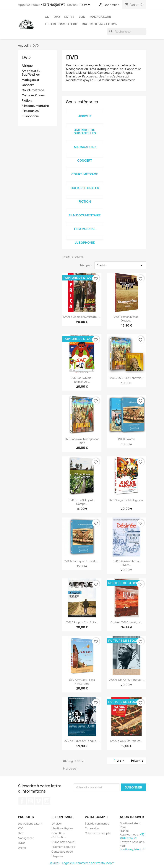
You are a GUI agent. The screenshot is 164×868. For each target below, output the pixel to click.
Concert (28, 85)
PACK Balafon (127, 439)
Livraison (57, 824)
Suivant (138, 761)
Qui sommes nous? (64, 842)
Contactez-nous (62, 852)
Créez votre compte (98, 833)
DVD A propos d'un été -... (82, 622)
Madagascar (100, 17)
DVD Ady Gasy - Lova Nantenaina (82, 682)
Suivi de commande (97, 824)
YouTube (30, 801)
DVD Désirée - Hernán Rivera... (127, 563)
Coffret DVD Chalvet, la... (127, 622)
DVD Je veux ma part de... (126, 741)
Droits (22, 848)
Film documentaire (35, 106)
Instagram (47, 801)
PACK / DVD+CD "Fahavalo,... (127, 378)
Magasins (57, 856)
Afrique (27, 66)
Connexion (92, 828)
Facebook (22, 801)
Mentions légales (62, 828)
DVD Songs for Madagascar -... (126, 502)
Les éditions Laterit (30, 824)
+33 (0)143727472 (132, 836)
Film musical (31, 111)
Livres (69, 17)
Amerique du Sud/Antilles (31, 73)
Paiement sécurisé (63, 847)
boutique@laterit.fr (132, 849)
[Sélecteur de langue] (56, 5)
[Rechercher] (127, 32)
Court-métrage (33, 90)
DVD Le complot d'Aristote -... (82, 317)
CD (47, 17)
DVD (57, 17)
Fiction (27, 101)
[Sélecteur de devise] (85, 5)
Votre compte (97, 817)
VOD (82, 17)
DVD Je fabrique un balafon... (82, 561)
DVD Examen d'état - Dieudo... (127, 319)
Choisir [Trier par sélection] (120, 265)
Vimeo (38, 801)
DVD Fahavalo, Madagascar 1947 (82, 441)
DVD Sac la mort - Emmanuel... (82, 380)
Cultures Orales (33, 95)
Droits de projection (100, 24)
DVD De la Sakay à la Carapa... (82, 502)
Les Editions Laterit (61, 24)
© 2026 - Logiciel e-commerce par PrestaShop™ (82, 863)
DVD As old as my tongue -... (127, 680)
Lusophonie (30, 116)
